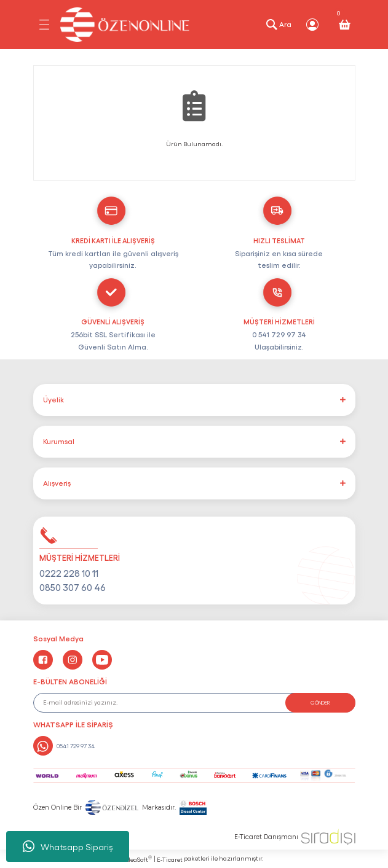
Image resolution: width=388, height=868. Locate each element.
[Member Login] (312, 25)
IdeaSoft (138, 859)
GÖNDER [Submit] (320, 702)
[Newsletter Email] (194, 703)
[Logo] (125, 25)
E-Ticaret (170, 859)
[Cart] (344, 25)
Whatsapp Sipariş (68, 846)
